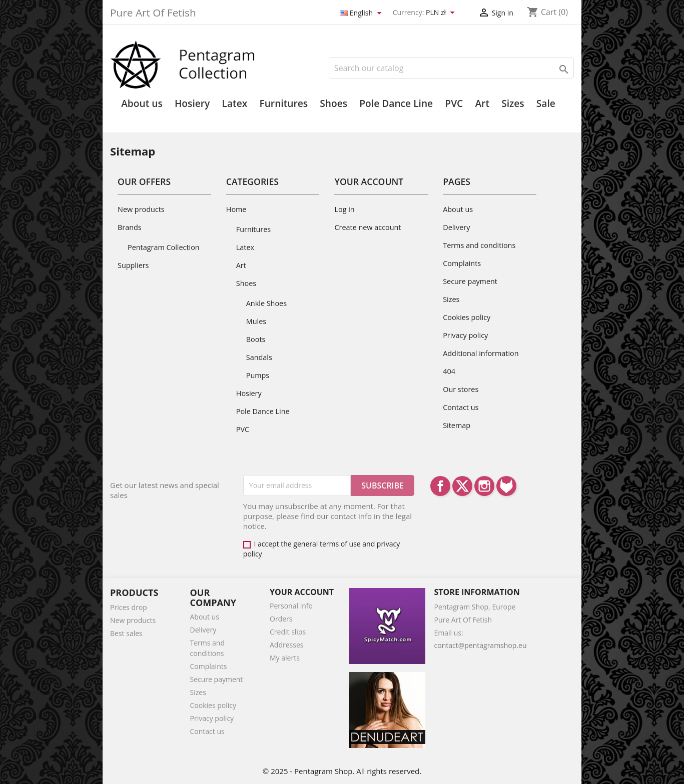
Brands (130, 227)
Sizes (513, 103)
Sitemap (457, 425)
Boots (256, 339)
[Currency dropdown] (442, 13)
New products (141, 209)
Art (482, 103)
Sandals (259, 357)
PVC (454, 103)
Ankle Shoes (266, 303)
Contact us (461, 407)
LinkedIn (506, 486)
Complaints (462, 263)
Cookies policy (467, 317)
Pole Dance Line (396, 103)
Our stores (461, 389)
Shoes (333, 103)
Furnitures (283, 103)
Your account (302, 592)
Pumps (258, 375)
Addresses (286, 645)
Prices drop (129, 607)
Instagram (484, 486)
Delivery (456, 227)
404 (449, 371)
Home (236, 209)
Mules (256, 321)
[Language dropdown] (363, 13)
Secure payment (470, 281)
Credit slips (288, 632)
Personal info (291, 606)
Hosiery (192, 103)
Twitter (462, 486)
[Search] (451, 68)
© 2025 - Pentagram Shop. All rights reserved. (342, 771)
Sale (546, 103)
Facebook (440, 486)
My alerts (285, 658)
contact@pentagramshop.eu (481, 645)
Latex (235, 103)
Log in (344, 209)
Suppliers (133, 265)
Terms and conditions (479, 245)
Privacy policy (465, 335)
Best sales (126, 633)
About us (142, 103)
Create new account (368, 227)
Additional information (481, 353)
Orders (281, 619)
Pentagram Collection (164, 247)
